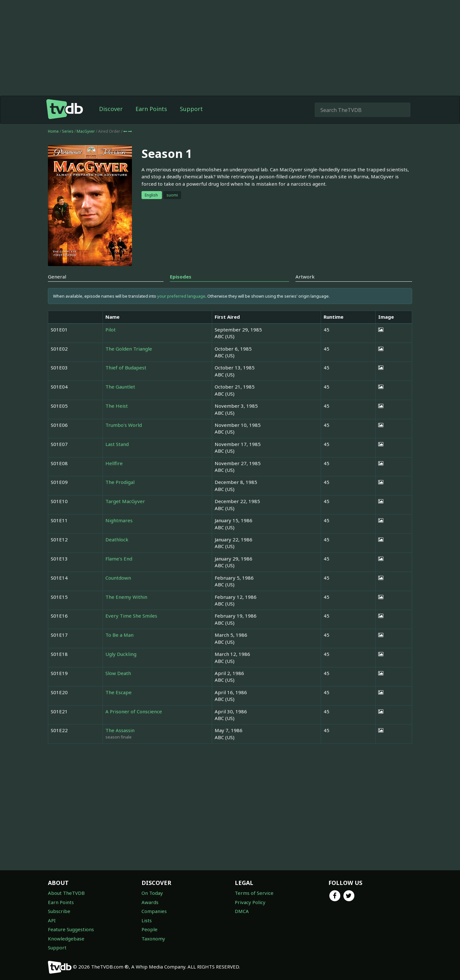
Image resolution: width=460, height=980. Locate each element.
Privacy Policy (250, 902)
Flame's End (119, 559)
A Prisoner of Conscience (134, 711)
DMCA (242, 911)
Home (53, 131)
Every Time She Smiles (131, 616)
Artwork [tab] (305, 277)
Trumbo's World (124, 425)
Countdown (118, 578)
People (149, 929)
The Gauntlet (120, 387)
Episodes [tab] (181, 277)
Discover (111, 109)
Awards (150, 902)
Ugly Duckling (121, 654)
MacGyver (86, 131)
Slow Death (118, 673)
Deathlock (117, 539)
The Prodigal (120, 482)
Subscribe (59, 911)
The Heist (117, 406)
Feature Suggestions (71, 929)
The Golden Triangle (129, 349)
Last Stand (117, 444)
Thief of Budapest (126, 367)
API (52, 920)
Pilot (111, 330)
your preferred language (181, 296)
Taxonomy (153, 939)
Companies (154, 911)
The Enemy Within (126, 597)
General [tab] (57, 277)
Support (191, 109)
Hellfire (114, 463)
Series (68, 131)
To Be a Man (119, 635)
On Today (152, 893)
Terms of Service (254, 893)
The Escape (119, 692)
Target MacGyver (125, 501)
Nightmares (119, 520)
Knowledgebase (66, 939)
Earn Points (151, 109)
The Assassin (120, 730)
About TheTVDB (66, 893)
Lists (147, 920)
